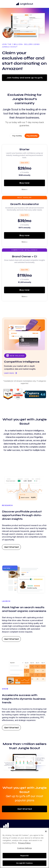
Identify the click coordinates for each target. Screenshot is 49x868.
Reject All (24, 856)
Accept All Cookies (24, 863)
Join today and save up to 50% (25, 78)
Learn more (11, 373)
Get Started (11, 547)
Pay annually (32, 136)
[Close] (46, 831)
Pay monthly (17, 136)
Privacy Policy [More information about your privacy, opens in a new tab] (24, 843)
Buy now (24, 183)
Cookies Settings (24, 848)
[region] (24, 848)
